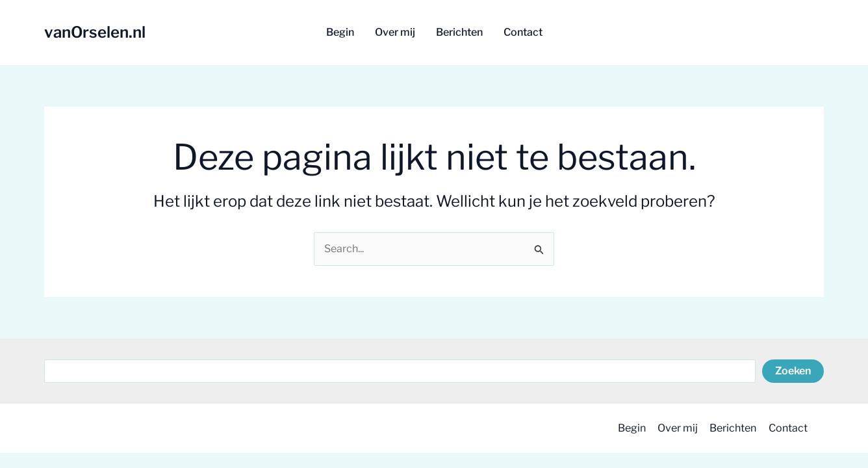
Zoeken (793, 371)
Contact (787, 428)
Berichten (731, 428)
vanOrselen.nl (95, 32)
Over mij (674, 428)
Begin (627, 428)
